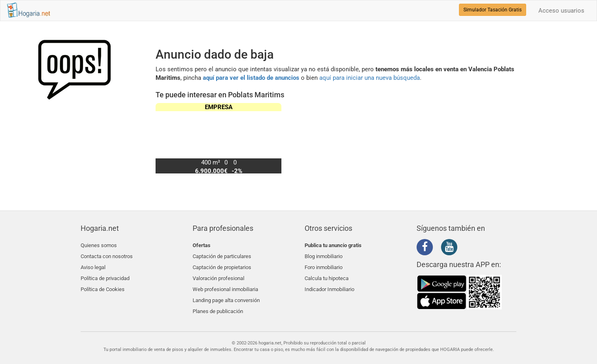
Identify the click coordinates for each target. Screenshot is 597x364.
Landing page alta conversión (226, 293)
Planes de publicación (218, 303)
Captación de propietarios (222, 264)
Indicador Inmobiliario (329, 284)
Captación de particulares (222, 255)
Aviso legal (93, 264)
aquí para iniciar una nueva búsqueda (370, 78)
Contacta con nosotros (107, 255)
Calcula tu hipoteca (327, 274)
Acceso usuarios (561, 11)
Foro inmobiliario (324, 264)
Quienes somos (99, 245)
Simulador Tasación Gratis (493, 10)
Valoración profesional (218, 274)
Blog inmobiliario (324, 255)
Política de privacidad (105, 274)
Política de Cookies (103, 284)
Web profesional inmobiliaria (225, 284)
